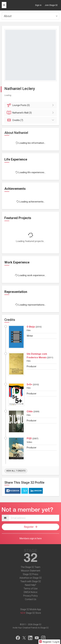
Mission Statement (31, 571)
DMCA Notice (30, 592)
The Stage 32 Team (30, 567)
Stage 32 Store (33, 613)
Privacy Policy (30, 596)
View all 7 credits (16, 471)
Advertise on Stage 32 (31, 578)
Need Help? (30, 585)
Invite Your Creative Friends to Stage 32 (31, 628)
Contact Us (31, 599)
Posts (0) (31, 105)
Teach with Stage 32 (31, 581)
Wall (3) (31, 113)
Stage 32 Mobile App (31, 609)
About (8, 16)
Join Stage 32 (51, 5)
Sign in (38, 5)
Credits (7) (31, 120)
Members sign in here (31, 538)
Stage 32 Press (30, 574)
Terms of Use (30, 589)
